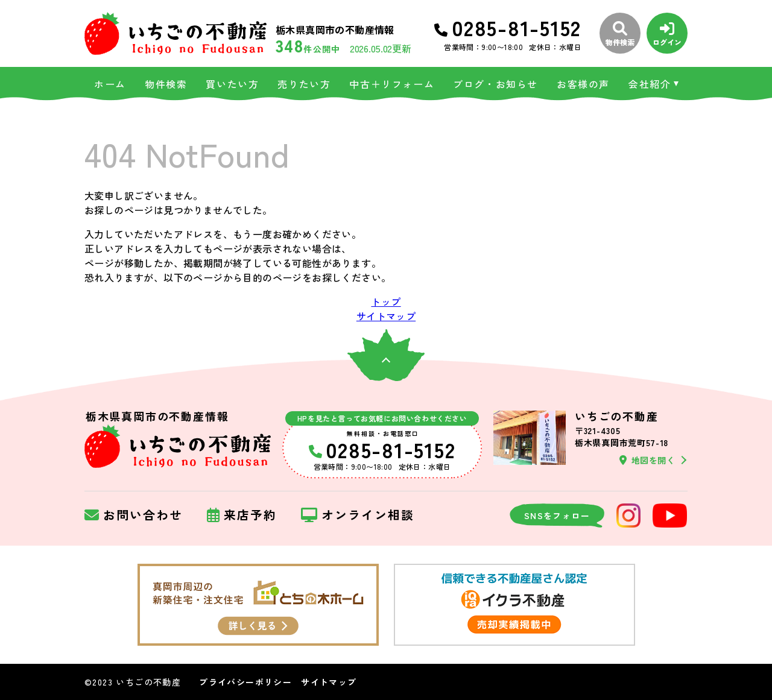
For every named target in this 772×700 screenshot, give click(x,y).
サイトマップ (386, 316)
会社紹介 (650, 84)
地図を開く (647, 460)
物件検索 (166, 84)
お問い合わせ (134, 516)
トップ (386, 301)
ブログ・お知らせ (495, 84)
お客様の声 (583, 84)
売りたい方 (304, 84)
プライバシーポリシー (245, 682)
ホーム (110, 84)
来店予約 (242, 516)
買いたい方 (232, 84)
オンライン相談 (358, 516)
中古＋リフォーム (392, 84)
